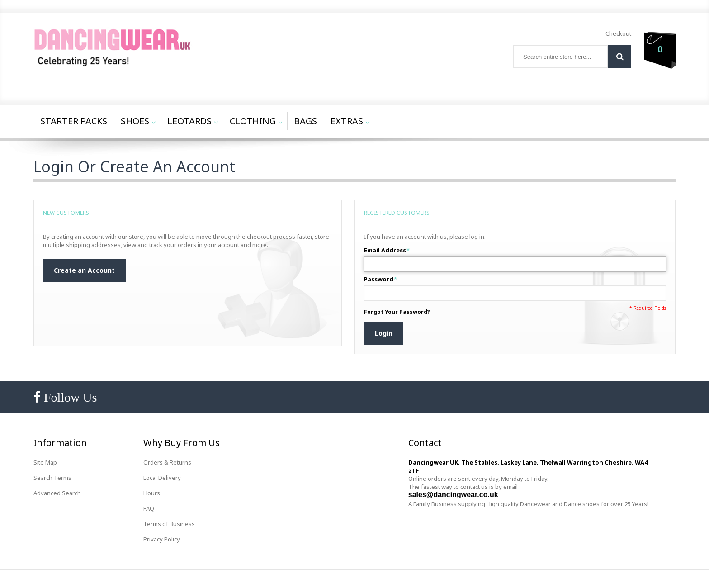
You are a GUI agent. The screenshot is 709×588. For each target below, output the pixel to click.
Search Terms (52, 478)
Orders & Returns (167, 462)
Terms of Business (169, 524)
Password (379, 279)
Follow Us (69, 397)
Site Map (45, 462)
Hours (152, 493)
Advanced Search (57, 493)
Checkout (618, 33)
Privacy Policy (162, 539)
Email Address (385, 250)
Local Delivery (162, 478)
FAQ (149, 508)
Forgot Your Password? (397, 312)
